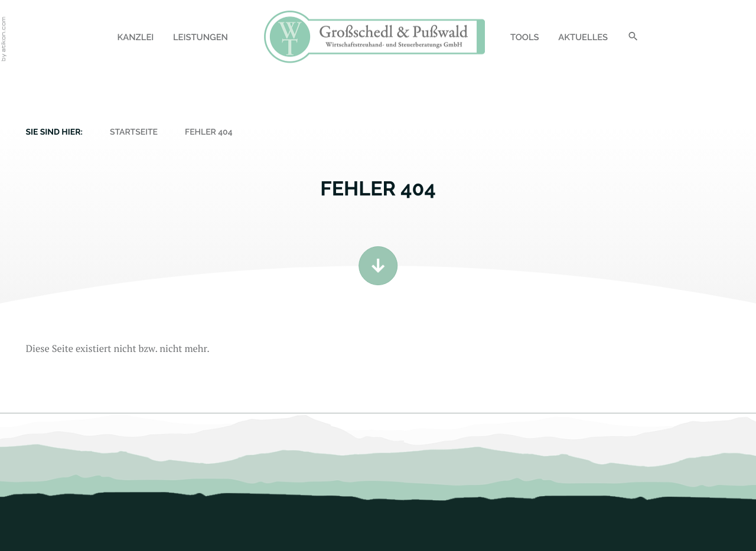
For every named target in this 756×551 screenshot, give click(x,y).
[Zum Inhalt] (378, 266)
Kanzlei (135, 38)
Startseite (134, 132)
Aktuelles (583, 38)
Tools (525, 38)
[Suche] (633, 39)
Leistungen (201, 38)
